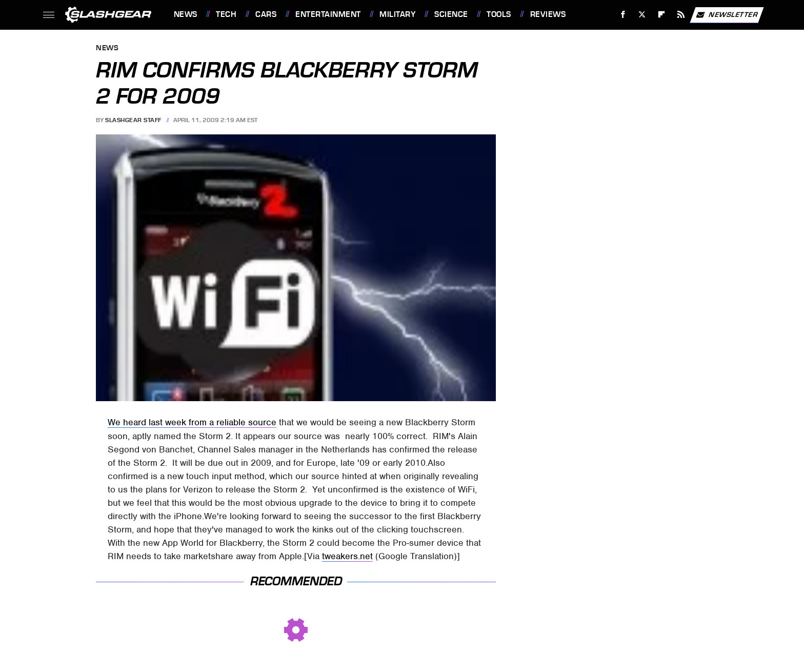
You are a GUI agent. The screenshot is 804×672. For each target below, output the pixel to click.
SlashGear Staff (133, 120)
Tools (499, 14)
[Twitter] (642, 15)
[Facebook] (623, 15)
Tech (226, 14)
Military (397, 14)
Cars (266, 14)
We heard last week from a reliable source (192, 422)
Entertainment (328, 14)
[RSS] (681, 15)
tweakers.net (347, 556)
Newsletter (727, 15)
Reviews (548, 14)
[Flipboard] (662, 15)
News (186, 14)
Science (451, 14)
